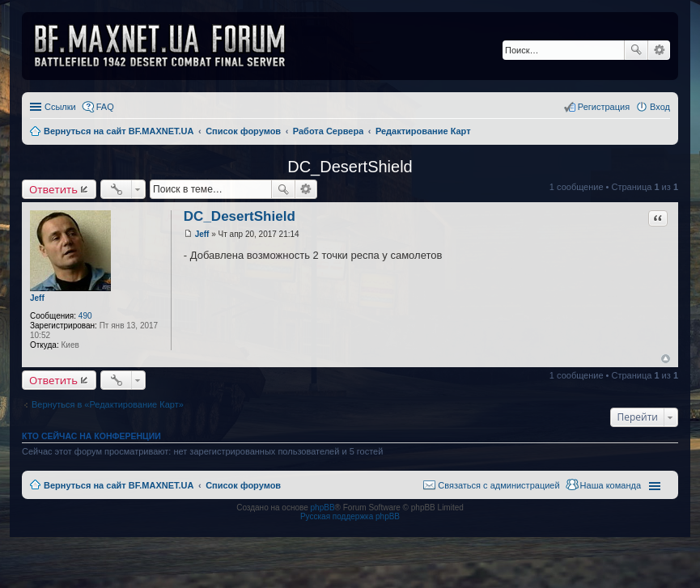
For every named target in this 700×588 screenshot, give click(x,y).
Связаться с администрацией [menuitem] (498, 485)
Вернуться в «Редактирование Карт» (108, 404)
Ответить (53, 189)
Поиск (636, 50)
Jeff (37, 298)
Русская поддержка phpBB (350, 516)
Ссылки (60, 107)
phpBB (323, 508)
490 (85, 316)
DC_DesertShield (350, 167)
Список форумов (243, 485)
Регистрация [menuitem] (604, 107)
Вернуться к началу (666, 359)
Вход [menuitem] (660, 107)
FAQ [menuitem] (105, 107)
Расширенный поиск (659, 50)
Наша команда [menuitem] (611, 485)
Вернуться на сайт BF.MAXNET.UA (119, 485)
